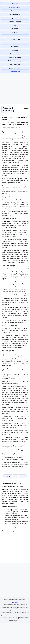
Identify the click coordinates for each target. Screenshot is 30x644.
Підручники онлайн (15, 14)
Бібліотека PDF (15, 43)
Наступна (23, 476)
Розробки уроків (15, 18)
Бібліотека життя (15, 72)
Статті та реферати (15, 36)
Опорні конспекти (15, 39)
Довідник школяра (15, 54)
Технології (15, 4)
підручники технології (15, 7)
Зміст (15, 476)
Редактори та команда (22, 609)
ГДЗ (15, 25)
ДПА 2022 (15, 32)
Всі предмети (15, 11)
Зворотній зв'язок (15, 64)
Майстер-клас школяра (15, 61)
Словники (15, 50)
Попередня (8, 476)
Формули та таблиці (15, 57)
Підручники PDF (15, 47)
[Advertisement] (15, 88)
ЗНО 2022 (15, 29)
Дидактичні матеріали (15, 22)
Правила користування (15, 68)
